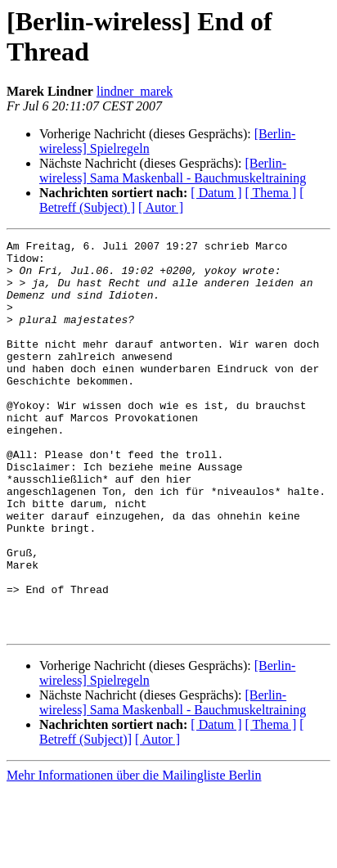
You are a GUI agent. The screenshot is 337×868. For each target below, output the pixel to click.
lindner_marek (135, 91)
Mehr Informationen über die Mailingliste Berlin (134, 854)
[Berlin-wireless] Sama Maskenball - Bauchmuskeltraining (173, 171)
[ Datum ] (216, 193)
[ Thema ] (271, 193)
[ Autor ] (161, 207)
